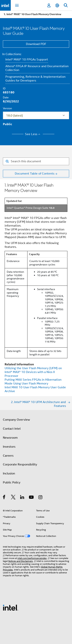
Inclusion (9, 473)
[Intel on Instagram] (41, 498)
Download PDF (36, 44)
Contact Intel (12, 429)
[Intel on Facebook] (4, 498)
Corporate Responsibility (20, 464)
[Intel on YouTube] (32, 498)
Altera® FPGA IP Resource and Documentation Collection (37, 68)
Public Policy (12, 482)
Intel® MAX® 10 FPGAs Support (27, 60)
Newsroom (10, 438)
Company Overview (16, 420)
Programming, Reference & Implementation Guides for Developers (35, 79)
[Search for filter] (36, 161)
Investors (9, 447)
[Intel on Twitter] (13, 498)
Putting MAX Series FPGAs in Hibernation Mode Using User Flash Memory (33, 382)
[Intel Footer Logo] (11, 607)
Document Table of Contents (35, 174)
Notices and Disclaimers (21, 561)
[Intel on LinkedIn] (22, 498)
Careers (8, 456)
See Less (33, 134)
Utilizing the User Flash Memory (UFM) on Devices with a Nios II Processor (33, 372)
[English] (57, 5)
